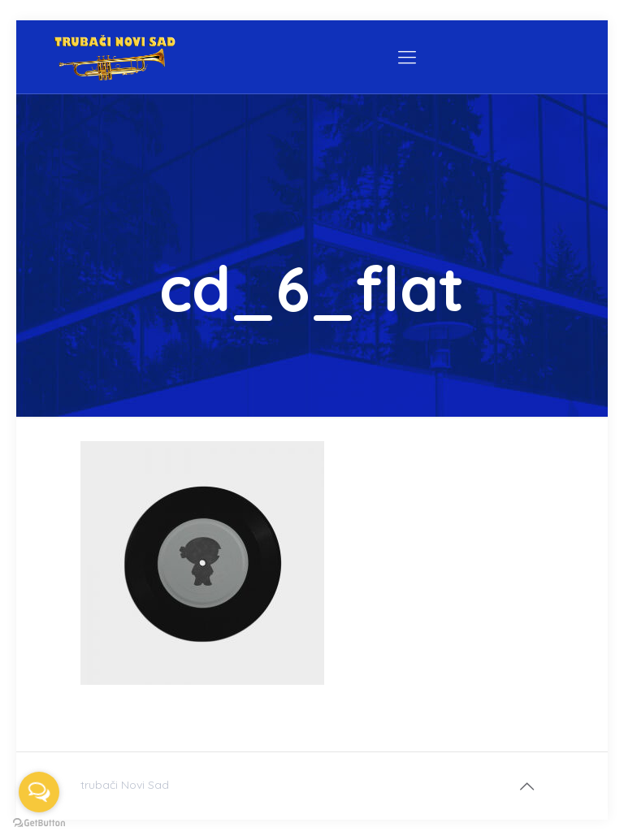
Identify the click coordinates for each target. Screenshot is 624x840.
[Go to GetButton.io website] (39, 823)
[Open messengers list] (39, 792)
